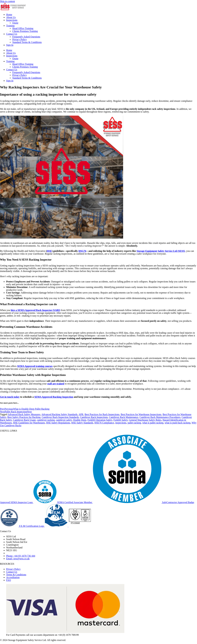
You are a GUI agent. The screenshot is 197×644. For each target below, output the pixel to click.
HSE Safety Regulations (58, 423)
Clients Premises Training (25, 31)
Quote (15, 23)
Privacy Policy (20, 39)
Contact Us (12, 34)
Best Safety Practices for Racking (24, 417)
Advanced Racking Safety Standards (59, 414)
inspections (121, 423)
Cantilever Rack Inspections (94, 417)
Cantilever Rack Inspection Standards (60, 417)
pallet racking (134, 423)
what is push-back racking (178, 423)
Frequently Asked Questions (26, 37)
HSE (49, 251)
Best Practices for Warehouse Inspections (141, 414)
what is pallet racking (153, 423)
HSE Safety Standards (82, 423)
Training (10, 26)
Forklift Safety (121, 420)
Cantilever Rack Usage (24, 420)
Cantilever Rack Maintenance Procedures (160, 417)
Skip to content (7, 1)
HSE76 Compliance (104, 423)
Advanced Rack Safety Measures (24, 414)
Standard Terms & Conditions (27, 42)
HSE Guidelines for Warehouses (29, 423)
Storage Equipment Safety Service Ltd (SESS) (161, 251)
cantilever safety (64, 420)
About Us (11, 17)
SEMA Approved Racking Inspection (54, 397)
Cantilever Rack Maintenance (124, 417)
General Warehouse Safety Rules (145, 420)
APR (81, 414)
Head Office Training (23, 28)
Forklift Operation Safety (100, 420)
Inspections (12, 20)
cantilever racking (46, 420)
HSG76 (82, 251)
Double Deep (80, 420)
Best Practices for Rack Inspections (102, 414)
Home (9, 15)
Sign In (10, 45)
